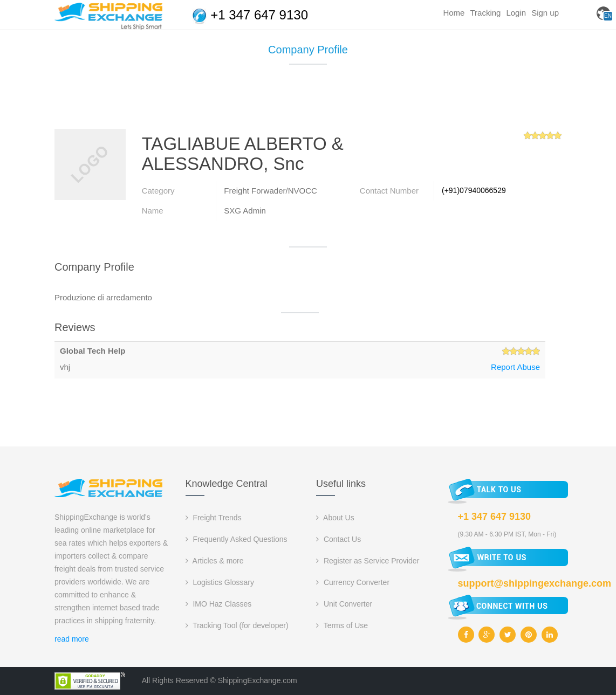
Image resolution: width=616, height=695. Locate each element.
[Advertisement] (308, 101)
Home (454, 13)
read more (72, 639)
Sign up (545, 13)
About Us (335, 518)
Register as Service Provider (368, 561)
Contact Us (338, 539)
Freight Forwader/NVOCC (271, 191)
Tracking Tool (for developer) (237, 625)
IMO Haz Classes (219, 604)
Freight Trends (214, 518)
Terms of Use (342, 625)
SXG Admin (245, 211)
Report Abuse (515, 367)
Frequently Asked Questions (237, 539)
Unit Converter (344, 604)
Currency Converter (353, 582)
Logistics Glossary (220, 582)
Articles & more (215, 561)
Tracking (485, 13)
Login (516, 13)
